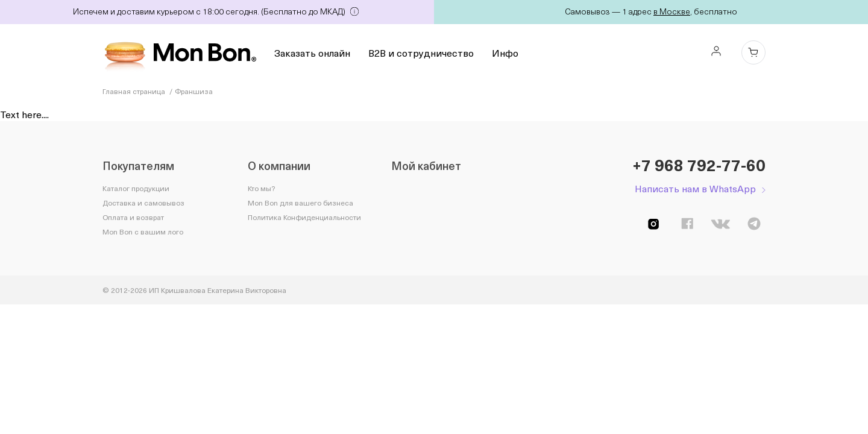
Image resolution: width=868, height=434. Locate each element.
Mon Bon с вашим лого (143, 231)
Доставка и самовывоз (143, 203)
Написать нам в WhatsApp (695, 188)
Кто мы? (261, 188)
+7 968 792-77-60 (699, 165)
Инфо (505, 52)
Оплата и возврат (133, 217)
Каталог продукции (136, 188)
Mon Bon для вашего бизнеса (300, 203)
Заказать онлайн (312, 52)
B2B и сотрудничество (421, 52)
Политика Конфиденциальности (304, 217)
